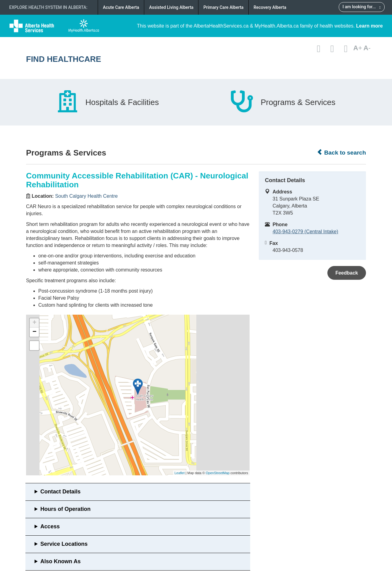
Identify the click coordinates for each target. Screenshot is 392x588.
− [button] (34, 332)
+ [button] (34, 323)
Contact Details (60, 492)
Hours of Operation (66, 509)
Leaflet (180, 473)
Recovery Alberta (270, 7)
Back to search (341, 152)
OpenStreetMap (218, 473)
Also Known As (60, 561)
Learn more (369, 26)
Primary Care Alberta (223, 7)
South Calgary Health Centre (87, 196)
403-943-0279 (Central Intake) (305, 232)
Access (50, 526)
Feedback (347, 273)
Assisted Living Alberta (171, 7)
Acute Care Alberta (121, 7)
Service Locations (64, 544)
